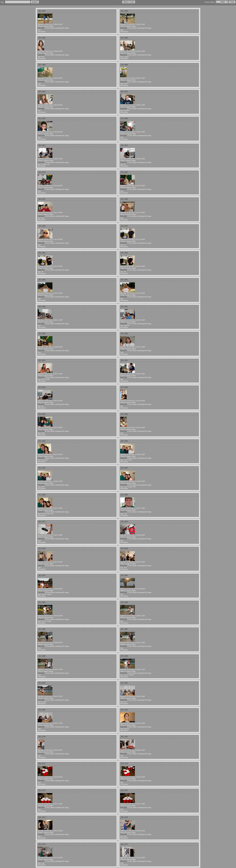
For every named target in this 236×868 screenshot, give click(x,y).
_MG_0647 (124, 307)
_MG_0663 (42, 441)
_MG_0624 (42, 172)
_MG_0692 (124, 683)
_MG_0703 (42, 737)
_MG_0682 (42, 602)
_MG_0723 (42, 817)
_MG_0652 (124, 360)
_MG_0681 (124, 575)
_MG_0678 (124, 548)
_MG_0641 (124, 226)
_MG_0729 (42, 844)
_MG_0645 (124, 280)
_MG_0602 (42, 11)
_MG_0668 (42, 495)
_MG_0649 (124, 333)
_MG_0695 (42, 710)
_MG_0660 (124, 387)
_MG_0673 (42, 522)
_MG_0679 (42, 575)
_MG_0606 (124, 38)
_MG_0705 (124, 737)
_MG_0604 (124, 11)
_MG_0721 (124, 790)
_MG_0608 (42, 65)
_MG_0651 (42, 360)
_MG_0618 (42, 118)
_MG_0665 (42, 468)
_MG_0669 (124, 495)
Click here (41, 28)
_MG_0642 (42, 253)
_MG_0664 (124, 441)
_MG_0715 (42, 764)
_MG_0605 (42, 38)
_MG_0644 (42, 280)
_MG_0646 (42, 307)
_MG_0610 (42, 92)
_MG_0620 (124, 118)
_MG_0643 (124, 253)
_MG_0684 (124, 602)
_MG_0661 (42, 414)
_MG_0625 (124, 172)
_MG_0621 (42, 145)
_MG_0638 (42, 226)
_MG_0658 (42, 387)
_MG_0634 (124, 199)
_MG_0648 (42, 333)
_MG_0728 (124, 817)
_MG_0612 (124, 92)
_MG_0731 (124, 844)
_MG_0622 (124, 145)
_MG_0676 (42, 548)
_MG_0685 (42, 629)
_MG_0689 (124, 656)
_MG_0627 (42, 199)
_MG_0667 (124, 468)
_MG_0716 (124, 764)
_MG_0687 (124, 629)
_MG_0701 (124, 710)
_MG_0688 (42, 656)
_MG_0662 (124, 414)
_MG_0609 (124, 65)
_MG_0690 (42, 683)
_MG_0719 (42, 790)
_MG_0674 (124, 522)
